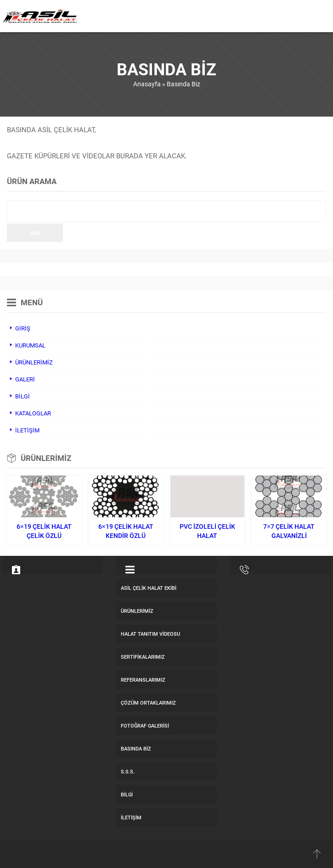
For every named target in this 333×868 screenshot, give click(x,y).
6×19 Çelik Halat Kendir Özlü (126, 531)
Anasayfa (147, 84)
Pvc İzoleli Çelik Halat (207, 531)
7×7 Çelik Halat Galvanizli (289, 531)
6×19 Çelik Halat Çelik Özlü (44, 531)
